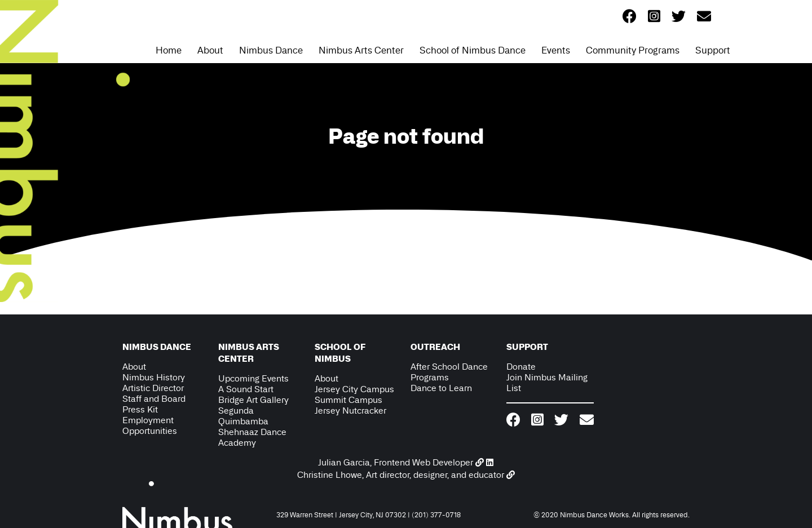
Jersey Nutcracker (350, 411)
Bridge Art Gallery (253, 400)
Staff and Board (154, 399)
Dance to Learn (441, 388)
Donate (521, 367)
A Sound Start (246, 389)
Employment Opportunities (150, 425)
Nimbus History (154, 377)
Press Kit (140, 409)
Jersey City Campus (354, 389)
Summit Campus (348, 400)
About (210, 50)
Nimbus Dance (271, 50)
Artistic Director (153, 388)
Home (169, 50)
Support (713, 50)
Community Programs (633, 50)
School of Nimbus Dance (473, 50)
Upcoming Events (253, 378)
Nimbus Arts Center (361, 50)
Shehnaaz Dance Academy (252, 437)
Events (556, 50)
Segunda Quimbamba (243, 416)
